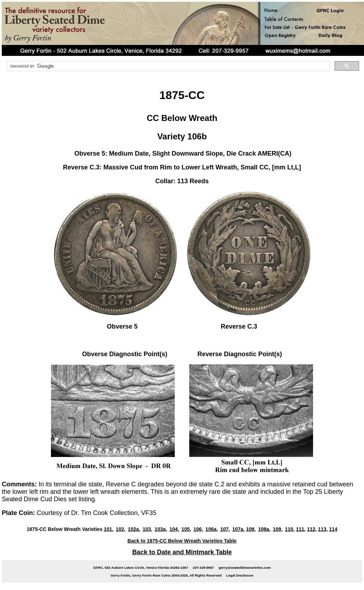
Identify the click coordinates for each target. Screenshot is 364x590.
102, (120, 529)
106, (198, 529)
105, (186, 529)
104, (174, 529)
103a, (161, 529)
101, (108, 529)
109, (278, 529)
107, (225, 529)
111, (301, 529)
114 (333, 529)
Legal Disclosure (240, 575)
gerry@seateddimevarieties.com (245, 568)
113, (323, 529)
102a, (134, 529)
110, (290, 529)
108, (251, 529)
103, (147, 529)
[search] (167, 66)
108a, (264, 529)
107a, (239, 529)
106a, (212, 529)
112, (312, 529)
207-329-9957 (203, 568)
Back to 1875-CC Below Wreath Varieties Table (182, 541)
